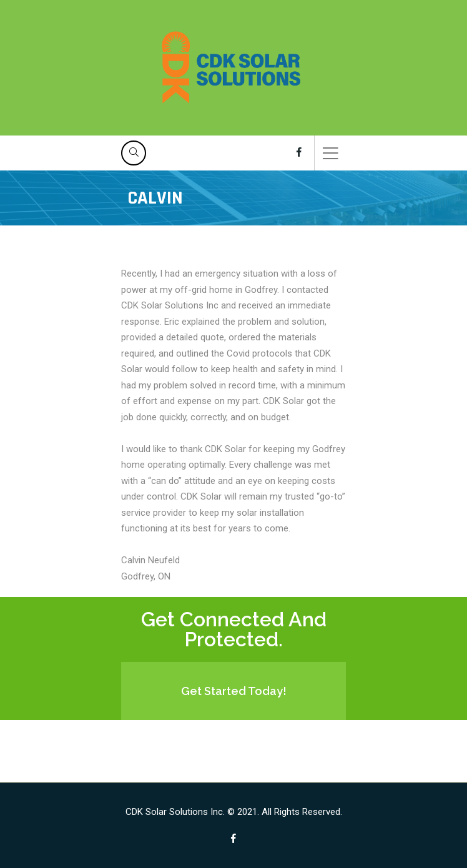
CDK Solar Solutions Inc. (175, 812)
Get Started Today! (234, 691)
